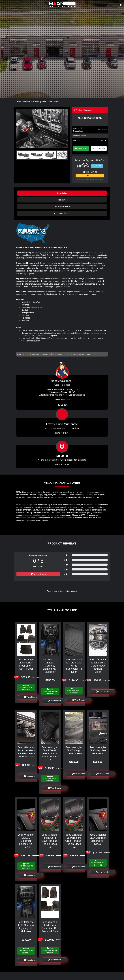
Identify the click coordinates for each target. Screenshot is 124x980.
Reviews (62, 200)
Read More (62, 433)
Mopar (104, 140)
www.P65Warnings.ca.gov (81, 354)
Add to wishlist (99, 148)
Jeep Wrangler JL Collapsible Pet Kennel (98, 750)
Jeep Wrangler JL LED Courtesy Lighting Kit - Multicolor (50, 666)
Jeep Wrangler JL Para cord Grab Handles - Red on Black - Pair (74, 841)
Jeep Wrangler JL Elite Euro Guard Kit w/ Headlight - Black (98, 666)
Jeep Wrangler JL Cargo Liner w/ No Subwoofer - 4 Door (74, 666)
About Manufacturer (62, 213)
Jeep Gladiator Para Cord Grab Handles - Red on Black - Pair (50, 841)
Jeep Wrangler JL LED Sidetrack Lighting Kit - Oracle (26, 841)
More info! (102, 130)
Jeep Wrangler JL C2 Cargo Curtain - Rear (74, 750)
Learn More (97, 166)
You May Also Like (62, 206)
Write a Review (38, 574)
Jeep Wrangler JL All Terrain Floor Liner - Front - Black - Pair (50, 753)
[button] (65, 129)
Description (62, 193)
